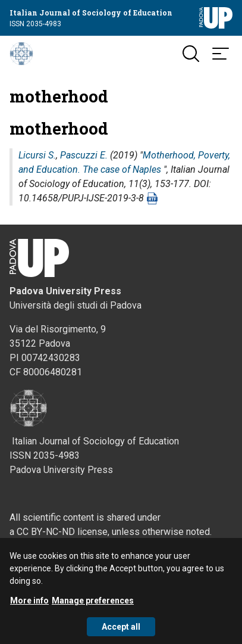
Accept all (121, 632)
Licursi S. (37, 155)
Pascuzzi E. (84, 155)
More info (29, 606)
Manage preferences (93, 606)
